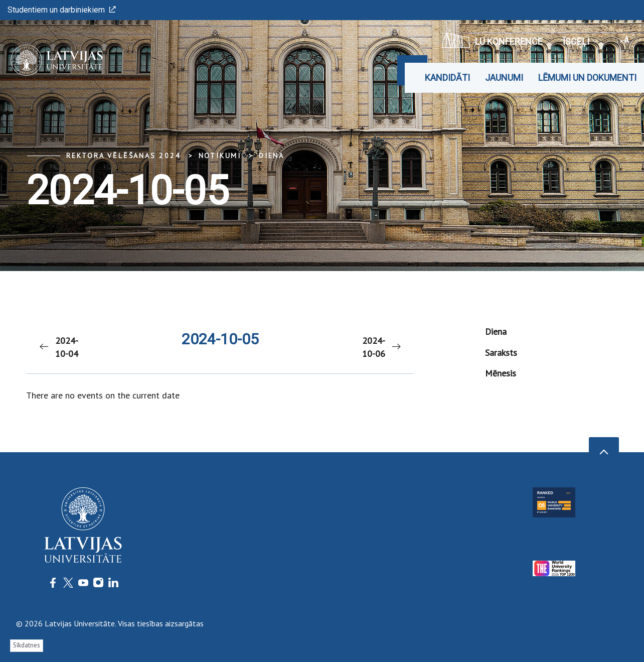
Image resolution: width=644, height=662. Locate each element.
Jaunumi (504, 78)
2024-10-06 (382, 347)
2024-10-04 (58, 347)
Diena (272, 156)
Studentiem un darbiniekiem (62, 10)
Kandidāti (447, 78)
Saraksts (501, 353)
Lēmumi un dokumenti (587, 78)
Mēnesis (501, 373)
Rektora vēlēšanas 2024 (124, 156)
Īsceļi (580, 41)
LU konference (492, 40)
